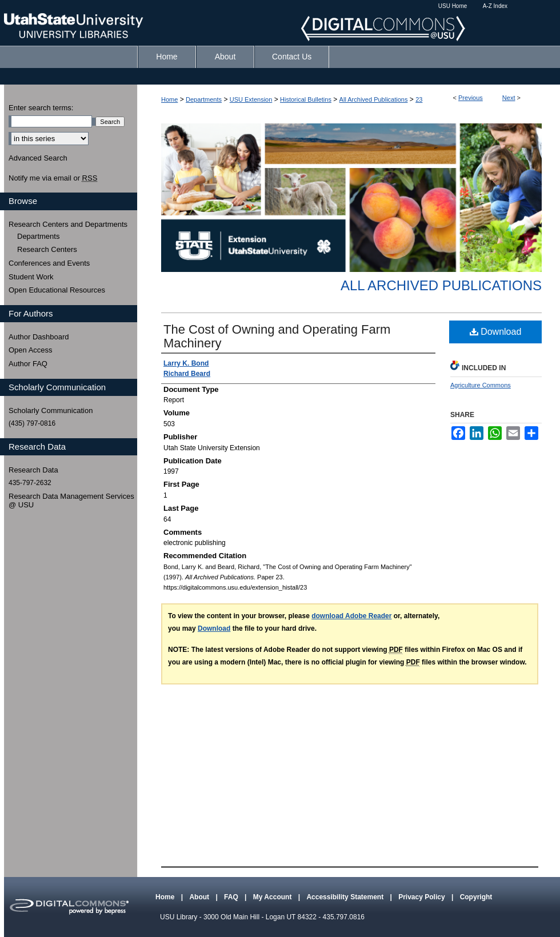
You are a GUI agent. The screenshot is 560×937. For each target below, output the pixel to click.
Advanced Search (38, 158)
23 (419, 99)
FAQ (232, 897)
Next (509, 98)
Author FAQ (28, 364)
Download (496, 332)
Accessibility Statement (346, 897)
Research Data (33, 470)
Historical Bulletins (306, 99)
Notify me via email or (53, 178)
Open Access (31, 350)
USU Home (453, 6)
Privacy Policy (423, 897)
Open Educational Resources (57, 290)
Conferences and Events (49, 263)
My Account (273, 897)
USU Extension (251, 99)
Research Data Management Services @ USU (71, 501)
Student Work (31, 277)
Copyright (476, 897)
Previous (471, 98)
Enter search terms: (41, 108)
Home (169, 99)
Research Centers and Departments (68, 224)
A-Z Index (495, 6)
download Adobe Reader (351, 616)
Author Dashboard (39, 337)
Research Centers (47, 249)
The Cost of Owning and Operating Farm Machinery (277, 336)
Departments (204, 99)
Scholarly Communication (51, 411)
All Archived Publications (374, 99)
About (200, 897)
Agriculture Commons (481, 385)
